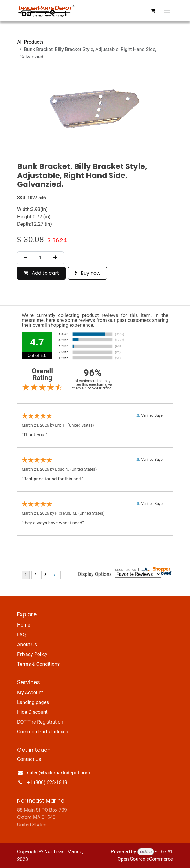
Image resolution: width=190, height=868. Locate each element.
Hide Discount (32, 712)
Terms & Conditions (38, 664)
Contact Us (29, 759)
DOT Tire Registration (40, 722)
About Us (27, 644)
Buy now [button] (88, 273)
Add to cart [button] (41, 273)
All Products (30, 42)
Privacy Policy (32, 654)
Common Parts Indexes (43, 732)
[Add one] (55, 258)
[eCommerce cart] (153, 11)
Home (24, 625)
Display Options (95, 574)
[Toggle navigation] (167, 11)
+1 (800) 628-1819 (47, 782)
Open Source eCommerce (145, 859)
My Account (30, 693)
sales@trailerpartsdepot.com (59, 773)
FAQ (22, 635)
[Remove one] (26, 258)
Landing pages (33, 702)
